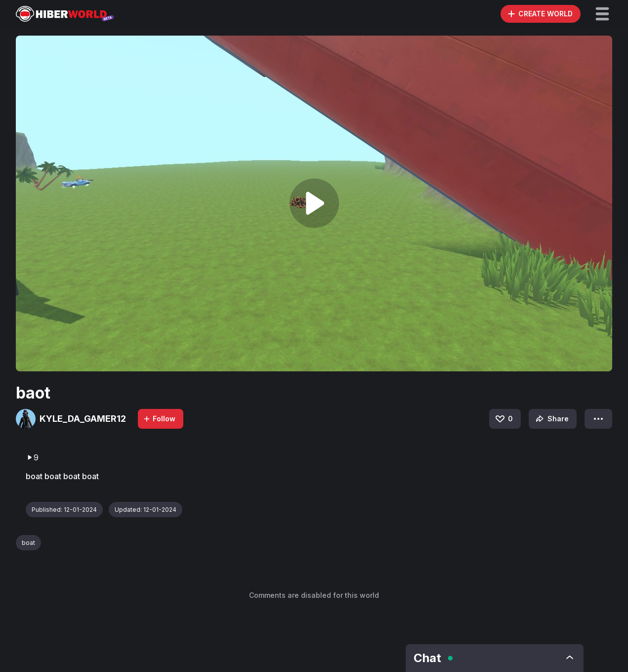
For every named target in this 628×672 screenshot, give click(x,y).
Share (551, 419)
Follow (159, 419)
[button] (602, 14)
